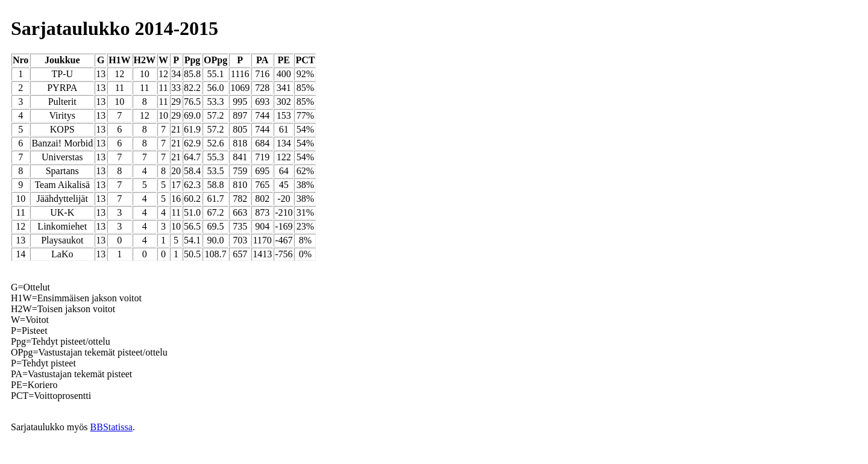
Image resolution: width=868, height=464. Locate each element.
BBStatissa (112, 427)
